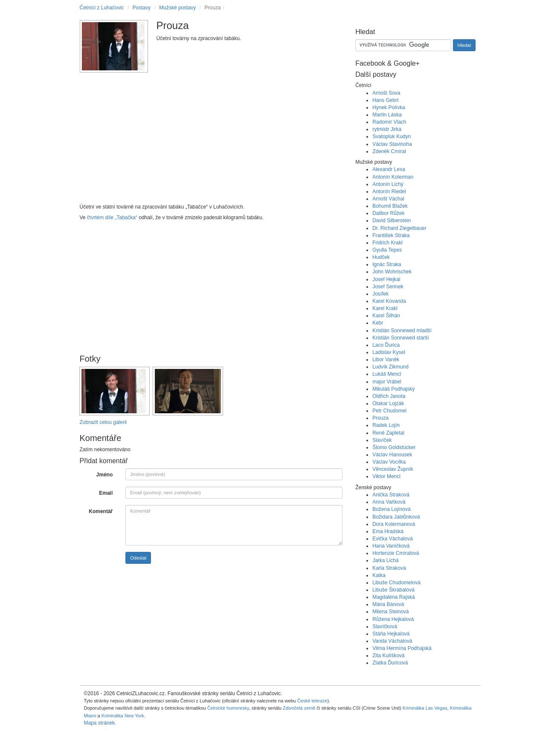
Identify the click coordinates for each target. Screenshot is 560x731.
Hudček (381, 257)
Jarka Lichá (385, 560)
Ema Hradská (388, 531)
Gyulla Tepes (387, 250)
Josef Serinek (388, 287)
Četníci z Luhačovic (102, 8)
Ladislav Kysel (389, 352)
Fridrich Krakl (387, 243)
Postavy (142, 8)
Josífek (380, 294)
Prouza (380, 418)
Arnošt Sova (386, 93)
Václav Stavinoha (392, 144)
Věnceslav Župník (393, 469)
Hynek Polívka (389, 107)
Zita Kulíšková (388, 656)
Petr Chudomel (389, 411)
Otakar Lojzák (388, 403)
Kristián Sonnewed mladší (402, 331)
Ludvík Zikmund (390, 367)
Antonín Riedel (389, 191)
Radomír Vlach (389, 122)
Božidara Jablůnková (396, 517)
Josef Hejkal (386, 279)
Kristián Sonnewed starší (401, 338)
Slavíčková (385, 627)
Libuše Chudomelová (396, 583)
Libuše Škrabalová (393, 590)
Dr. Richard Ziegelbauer (399, 228)
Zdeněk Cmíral (389, 151)
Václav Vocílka (389, 462)
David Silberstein (392, 220)
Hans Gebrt (385, 100)
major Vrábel (387, 382)
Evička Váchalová (393, 539)
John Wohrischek (392, 272)
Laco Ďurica (386, 345)
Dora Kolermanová (394, 524)
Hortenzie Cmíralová (396, 553)
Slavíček (382, 440)
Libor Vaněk (386, 360)
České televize (312, 701)
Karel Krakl (385, 308)
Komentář (101, 511)
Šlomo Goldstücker (394, 447)
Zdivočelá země (299, 708)
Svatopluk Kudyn (392, 136)
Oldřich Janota (389, 396)
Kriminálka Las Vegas (425, 708)
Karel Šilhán (386, 316)
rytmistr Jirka (387, 129)
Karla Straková (389, 568)
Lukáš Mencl (387, 374)
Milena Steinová (390, 612)
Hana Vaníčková (391, 546)
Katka (379, 575)
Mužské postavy (177, 8)
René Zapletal (388, 433)
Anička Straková (391, 495)
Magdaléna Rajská (393, 597)
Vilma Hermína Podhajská (402, 648)
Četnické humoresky (228, 708)
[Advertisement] (211, 142)
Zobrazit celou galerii (103, 422)
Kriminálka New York (123, 716)
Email (106, 493)
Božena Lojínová (391, 509)
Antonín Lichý (388, 184)
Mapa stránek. (100, 723)
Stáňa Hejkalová (391, 634)
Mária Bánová (388, 604)
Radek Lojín (386, 425)
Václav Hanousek (392, 455)
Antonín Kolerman (393, 177)
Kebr (378, 323)
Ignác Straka (387, 264)
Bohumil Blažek (390, 206)
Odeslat (138, 558)
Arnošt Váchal (388, 199)
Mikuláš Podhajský (393, 389)
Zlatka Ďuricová (390, 663)
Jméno (105, 475)
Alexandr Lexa (389, 169)
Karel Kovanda (389, 301)
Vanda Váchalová (392, 641)
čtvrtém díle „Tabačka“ (112, 218)
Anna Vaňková (389, 502)
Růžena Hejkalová (393, 619)
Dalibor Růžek (388, 213)
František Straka (391, 235)
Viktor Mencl (386, 476)
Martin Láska (387, 115)
